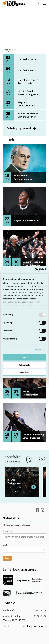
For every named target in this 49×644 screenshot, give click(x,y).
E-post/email (8, 531)
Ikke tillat (24, 372)
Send (7, 558)
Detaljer (37, 349)
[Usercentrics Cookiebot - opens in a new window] (35, 270)
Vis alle (30, 459)
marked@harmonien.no (35, 626)
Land (5, 545)
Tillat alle (25, 357)
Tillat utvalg (24, 365)
